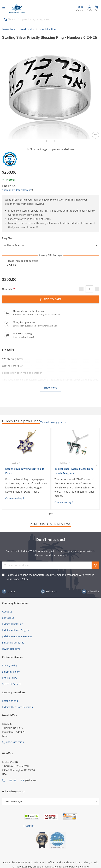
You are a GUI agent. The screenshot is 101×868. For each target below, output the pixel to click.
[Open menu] (4, 9)
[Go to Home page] (17, 9)
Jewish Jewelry (27, 29)
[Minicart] (96, 9)
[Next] (96, 466)
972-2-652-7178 (15, 742)
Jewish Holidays (11, 649)
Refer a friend (10, 701)
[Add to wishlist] (96, 135)
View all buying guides (55, 422)
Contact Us (8, 618)
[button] (50, 90)
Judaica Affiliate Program (16, 630)
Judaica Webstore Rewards (17, 707)
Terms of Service (12, 684)
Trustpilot (29, 826)
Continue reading (15, 498)
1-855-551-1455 (15, 780)
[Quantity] (89, 289)
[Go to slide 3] (55, 141)
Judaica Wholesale (13, 624)
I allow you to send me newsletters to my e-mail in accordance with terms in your (51, 577)
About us (7, 612)
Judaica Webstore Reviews (17, 636)
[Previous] (5, 466)
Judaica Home (9, 29)
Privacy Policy (20, 579)
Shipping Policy (11, 672)
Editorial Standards (13, 643)
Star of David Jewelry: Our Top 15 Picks (25, 471)
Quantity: (8, 289)
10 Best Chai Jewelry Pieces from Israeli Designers (74, 471)
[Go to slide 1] (46, 141)
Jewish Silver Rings (48, 29)
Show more (50, 388)
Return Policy (10, 678)
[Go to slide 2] (50, 141)
